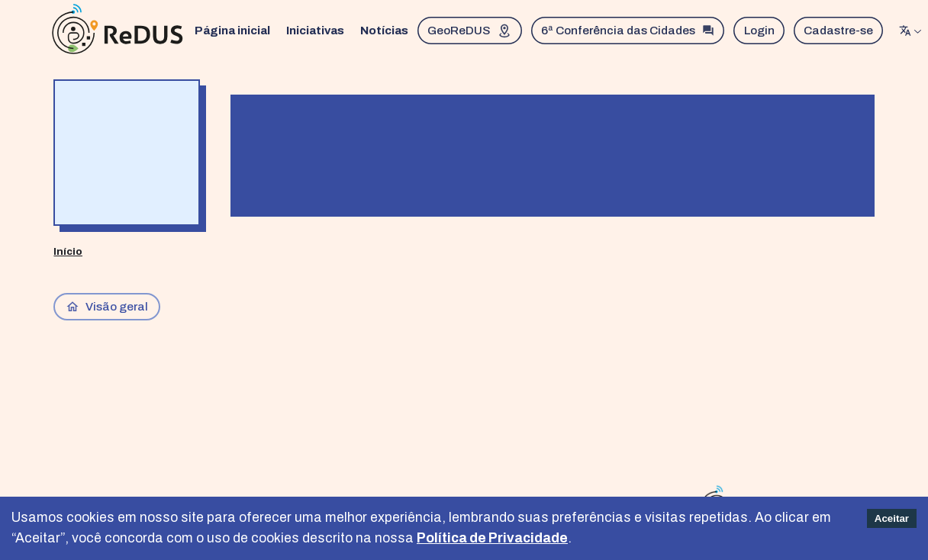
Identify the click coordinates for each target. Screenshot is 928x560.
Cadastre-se (838, 30)
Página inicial (232, 30)
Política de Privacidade (492, 538)
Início (68, 251)
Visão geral (107, 307)
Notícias (384, 30)
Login (759, 30)
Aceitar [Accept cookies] (892, 518)
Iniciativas (315, 30)
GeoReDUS (470, 31)
